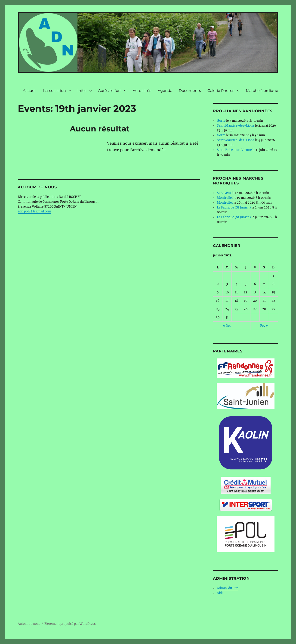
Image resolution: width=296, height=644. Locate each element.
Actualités (142, 91)
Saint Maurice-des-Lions (236, 126)
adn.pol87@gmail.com (34, 211)
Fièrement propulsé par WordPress (70, 624)
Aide (220, 593)
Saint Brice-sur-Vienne (234, 150)
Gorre (221, 121)
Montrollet (225, 198)
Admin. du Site (228, 588)
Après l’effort (110, 91)
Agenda (165, 91)
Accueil (30, 91)
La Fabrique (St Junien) (234, 207)
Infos (82, 91)
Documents (190, 91)
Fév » (264, 326)
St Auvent (224, 193)
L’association (54, 91)
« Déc (227, 326)
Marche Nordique (262, 91)
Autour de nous (29, 624)
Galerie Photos (221, 91)
